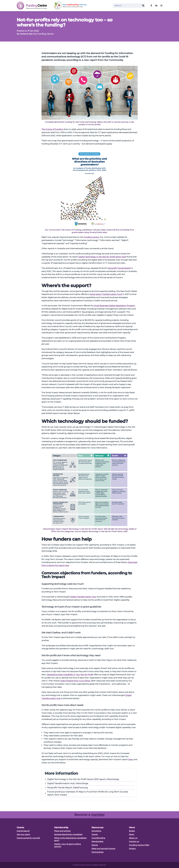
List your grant (23, 834)
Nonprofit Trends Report (119, 268)
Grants (95, 834)
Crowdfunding (98, 838)
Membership (97, 842)
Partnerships (98, 852)
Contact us (134, 842)
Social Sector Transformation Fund (106, 294)
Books (132, 831)
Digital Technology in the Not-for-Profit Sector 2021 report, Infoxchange (82, 779)
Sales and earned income (103, 849)
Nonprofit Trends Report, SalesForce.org (66, 788)
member (98, 815)
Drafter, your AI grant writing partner (67, 845)
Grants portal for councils (28, 838)
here (130, 759)
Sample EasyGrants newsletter (68, 834)
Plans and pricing (62, 831)
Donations (96, 831)
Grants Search (23, 831)
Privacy (132, 849)
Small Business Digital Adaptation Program (114, 306)
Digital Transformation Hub (83, 597)
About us (133, 838)
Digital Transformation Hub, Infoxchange (66, 783)
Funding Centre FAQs (139, 845)
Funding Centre (91, 237)
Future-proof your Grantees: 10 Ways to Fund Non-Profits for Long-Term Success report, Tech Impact (86, 793)
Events (95, 845)
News (132, 834)
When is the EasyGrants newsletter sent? (70, 839)
